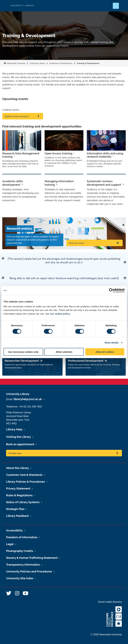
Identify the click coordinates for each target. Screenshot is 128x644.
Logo (5, 6)
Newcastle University (16, 63)
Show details (112, 343)
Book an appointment (20, 444)
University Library (37, 63)
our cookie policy (60, 314)
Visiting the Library (18, 437)
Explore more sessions (17, 116)
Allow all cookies (105, 352)
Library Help (14, 429)
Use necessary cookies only (23, 352)
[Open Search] (116, 6)
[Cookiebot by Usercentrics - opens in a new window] (111, 291)
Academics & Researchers (61, 63)
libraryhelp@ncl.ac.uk (28, 399)
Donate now (15, 453)
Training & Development (88, 63)
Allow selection (64, 352)
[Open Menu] (123, 6)
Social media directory (110, 602)
